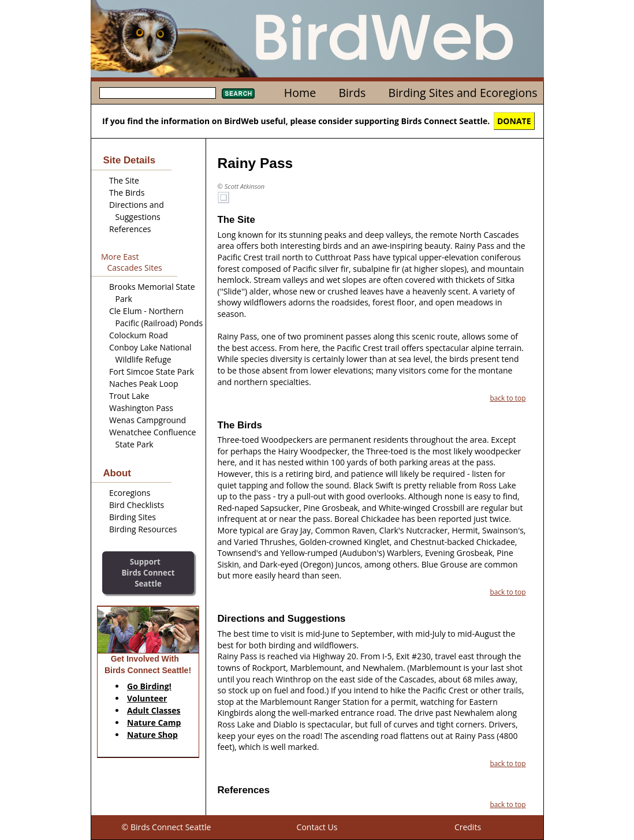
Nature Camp (154, 723)
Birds (352, 93)
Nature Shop (152, 735)
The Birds (127, 193)
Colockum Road (139, 335)
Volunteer (147, 698)
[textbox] (158, 93)
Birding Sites (133, 517)
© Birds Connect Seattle (167, 827)
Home (300, 93)
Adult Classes (154, 710)
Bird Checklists (137, 505)
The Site (124, 180)
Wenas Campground (148, 420)
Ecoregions (130, 493)
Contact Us (317, 827)
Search (238, 94)
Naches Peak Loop (144, 384)
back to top (508, 398)
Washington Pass (141, 408)
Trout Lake (129, 396)
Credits (468, 827)
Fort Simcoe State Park (152, 372)
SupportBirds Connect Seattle (148, 572)
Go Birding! (149, 686)
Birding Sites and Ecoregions (463, 93)
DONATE (514, 121)
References (130, 229)
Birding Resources (143, 529)
